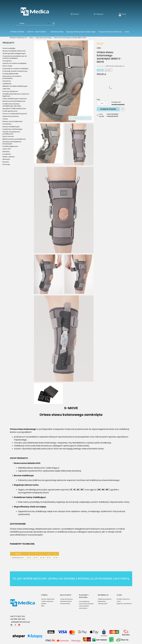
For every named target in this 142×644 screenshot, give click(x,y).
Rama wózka (7, 66)
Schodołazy (7, 124)
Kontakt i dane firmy (123, 599)
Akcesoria (6, 159)
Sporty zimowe (8, 136)
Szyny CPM (7, 149)
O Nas (119, 601)
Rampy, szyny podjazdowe (13, 121)
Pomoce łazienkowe (10, 91)
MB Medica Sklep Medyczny (18, 38)
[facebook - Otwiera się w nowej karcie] (11, 625)
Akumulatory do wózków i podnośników (12, 77)
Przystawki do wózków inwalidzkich (15, 69)
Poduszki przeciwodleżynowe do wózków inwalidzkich (15, 57)
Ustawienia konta (66, 601)
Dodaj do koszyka (108, 109)
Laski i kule (6, 89)
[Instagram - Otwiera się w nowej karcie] (15, 625)
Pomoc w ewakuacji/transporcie (15, 114)
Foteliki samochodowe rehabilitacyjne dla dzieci (12, 105)
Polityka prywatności (105, 599)
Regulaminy (102, 601)
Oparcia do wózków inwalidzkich (15, 63)
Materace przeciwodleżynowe (14, 101)
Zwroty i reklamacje (48, 599)
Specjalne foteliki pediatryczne (14, 108)
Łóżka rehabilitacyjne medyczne (15, 99)
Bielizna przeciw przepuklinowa (14, 139)
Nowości (6, 162)
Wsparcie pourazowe (11, 116)
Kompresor (7, 154)
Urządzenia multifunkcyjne (12, 129)
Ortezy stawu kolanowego (44, 38)
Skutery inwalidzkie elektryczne (14, 51)
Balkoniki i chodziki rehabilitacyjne (15, 86)
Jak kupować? (103, 604)
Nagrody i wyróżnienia (124, 604)
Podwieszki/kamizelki (10, 74)
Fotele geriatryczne (10, 111)
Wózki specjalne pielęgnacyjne (14, 53)
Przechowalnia (65, 604)
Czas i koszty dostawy (86, 604)
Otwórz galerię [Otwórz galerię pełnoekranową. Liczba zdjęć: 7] (80, 118)
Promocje (6, 164)
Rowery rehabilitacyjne (11, 127)
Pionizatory (7, 81)
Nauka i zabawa (9, 157)
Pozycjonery (7, 61)
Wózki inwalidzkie (9, 48)
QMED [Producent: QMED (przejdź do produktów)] (99, 48)
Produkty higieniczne (10, 146)
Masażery (6, 151)
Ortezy (31, 38)
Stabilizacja (7, 84)
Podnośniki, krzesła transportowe (15, 71)
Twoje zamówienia (66, 599)
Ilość (98, 99)
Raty (43, 606)
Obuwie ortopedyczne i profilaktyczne (11, 133)
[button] (53, 23)
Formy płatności (84, 601)
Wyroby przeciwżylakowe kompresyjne (12, 143)
